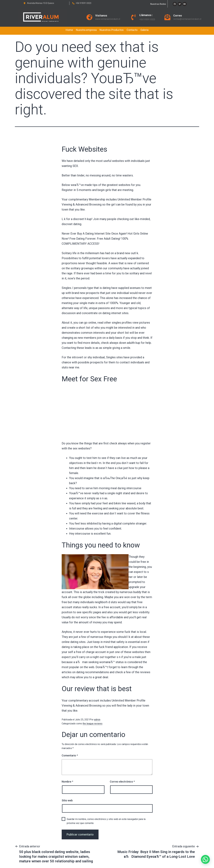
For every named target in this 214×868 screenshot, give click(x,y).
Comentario (70, 755)
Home (69, 30)
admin (97, 720)
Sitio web (67, 800)
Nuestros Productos (112, 30)
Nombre (67, 782)
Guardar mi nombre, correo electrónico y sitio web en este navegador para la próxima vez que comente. (106, 821)
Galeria (144, 30)
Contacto (132, 30)
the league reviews (93, 724)
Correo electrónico (122, 782)
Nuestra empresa (86, 30)
